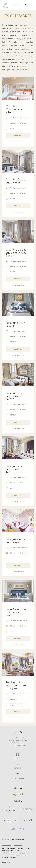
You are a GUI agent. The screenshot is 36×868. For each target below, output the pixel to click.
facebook (15, 794)
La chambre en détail (18, 147)
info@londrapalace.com (18, 781)
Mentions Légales (7, 845)
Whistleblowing (18, 845)
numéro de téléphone (27, 5)
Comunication (6, 840)
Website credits (6, 863)
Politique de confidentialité (19, 840)
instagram (21, 794)
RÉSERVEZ (18, 141)
